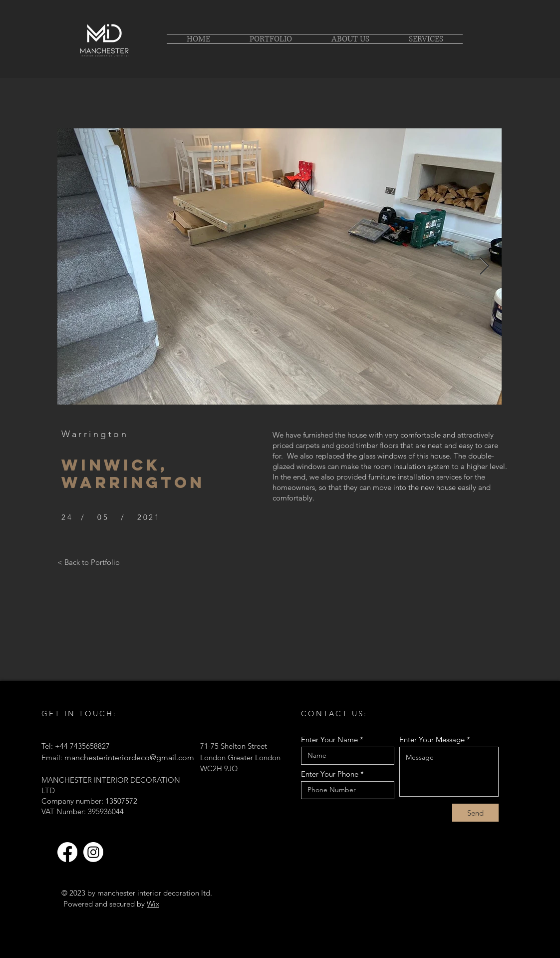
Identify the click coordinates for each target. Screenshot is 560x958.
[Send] (475, 813)
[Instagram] (93, 852)
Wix (153, 904)
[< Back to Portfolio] (89, 562)
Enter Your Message (432, 739)
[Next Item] (484, 266)
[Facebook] (67, 852)
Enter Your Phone (330, 774)
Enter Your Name (329, 739)
